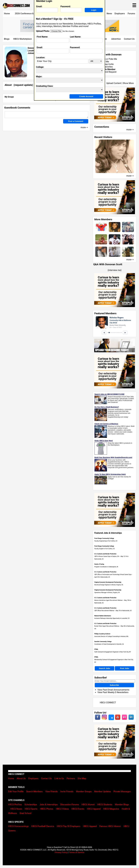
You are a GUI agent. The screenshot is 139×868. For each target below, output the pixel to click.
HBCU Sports (31, 809)
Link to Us (59, 778)
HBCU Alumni (88, 805)
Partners (71, 778)
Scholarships (31, 805)
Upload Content (114, 83)
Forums (131, 14)
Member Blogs (122, 805)
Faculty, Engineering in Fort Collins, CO (106, 541)
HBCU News (16, 809)
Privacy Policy (61, 852)
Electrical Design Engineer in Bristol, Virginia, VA (109, 585)
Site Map (82, 778)
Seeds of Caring (99, 564)
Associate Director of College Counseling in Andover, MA (111, 636)
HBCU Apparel (94, 809)
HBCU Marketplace (23, 39)
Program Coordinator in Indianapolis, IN (106, 567)
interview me (115, 270)
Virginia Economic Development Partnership (108, 582)
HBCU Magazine (111, 809)
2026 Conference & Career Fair (30, 14)
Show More (128, 83)
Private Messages (122, 791)
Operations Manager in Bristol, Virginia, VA (107, 593)
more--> (130, 130)
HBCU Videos (62, 809)
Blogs (7, 39)
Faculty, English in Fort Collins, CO (105, 549)
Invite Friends (67, 791)
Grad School (25, 813)
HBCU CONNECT (108, 703)
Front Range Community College (104, 538)
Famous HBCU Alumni (110, 826)
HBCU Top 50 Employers (68, 826)
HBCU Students (105, 805)
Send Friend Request (106, 72)
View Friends (52, 791)
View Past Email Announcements (113, 690)
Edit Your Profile (16, 791)
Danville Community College (103, 642)
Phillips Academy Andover (102, 634)
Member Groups (84, 791)
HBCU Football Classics (43, 826)
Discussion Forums (70, 805)
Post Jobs (125, 668)
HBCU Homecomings (18, 826)
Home (7, 14)
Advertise (116, 39)
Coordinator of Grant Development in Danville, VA (109, 644)
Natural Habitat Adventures (103, 616)
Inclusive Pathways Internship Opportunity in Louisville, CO (112, 618)
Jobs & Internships (49, 805)
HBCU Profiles (15, 805)
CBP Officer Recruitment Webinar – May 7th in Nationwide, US (113, 611)
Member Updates (102, 791)
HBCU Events (78, 809)
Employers (120, 14)
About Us (21, 778)
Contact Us (129, 39)
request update (23, 85)
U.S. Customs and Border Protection (105, 554)
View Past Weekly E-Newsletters (113, 692)
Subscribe (114, 685)
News (109, 14)
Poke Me (113, 59)
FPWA (96, 649)
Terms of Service (77, 852)
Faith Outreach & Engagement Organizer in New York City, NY (113, 652)
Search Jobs (104, 668)
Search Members (34, 791)
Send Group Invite (105, 64)
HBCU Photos (47, 809)
